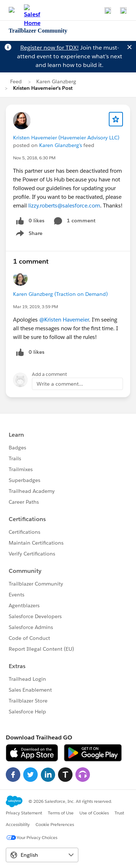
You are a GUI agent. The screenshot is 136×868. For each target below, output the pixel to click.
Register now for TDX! (50, 48)
